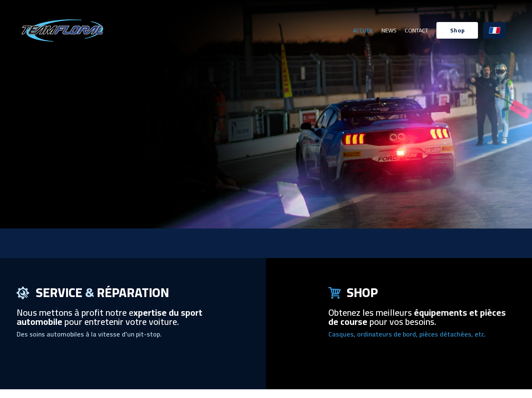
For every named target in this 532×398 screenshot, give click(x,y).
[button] (457, 30)
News (389, 30)
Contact (416, 30)
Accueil (363, 30)
